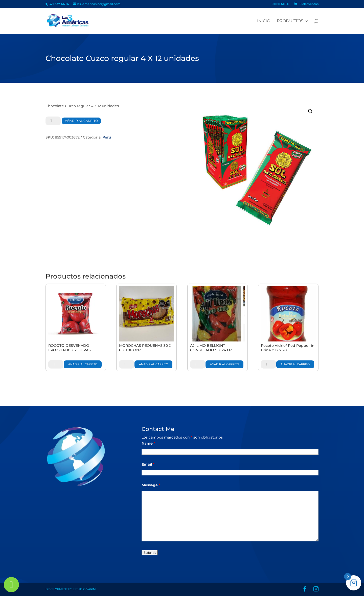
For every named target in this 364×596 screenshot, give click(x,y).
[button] (310, 111)
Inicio (264, 21)
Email (148, 464)
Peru (107, 137)
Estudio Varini (84, 589)
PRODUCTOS (290, 21)
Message (151, 485)
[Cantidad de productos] (53, 121)
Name (148, 443)
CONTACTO (280, 4)
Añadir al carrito (81, 121)
